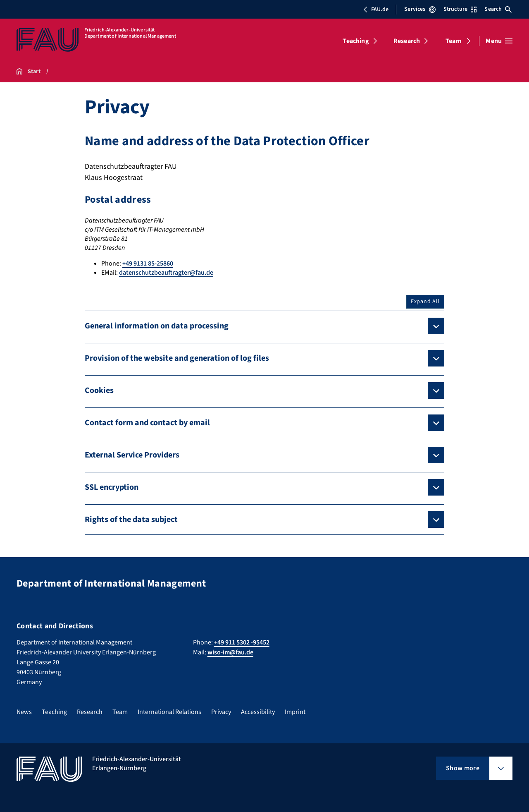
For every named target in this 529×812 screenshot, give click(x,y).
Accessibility (258, 712)
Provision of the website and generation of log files (177, 358)
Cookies (99, 390)
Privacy (221, 712)
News (24, 712)
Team (454, 41)
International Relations (169, 712)
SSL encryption (112, 487)
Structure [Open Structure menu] (460, 9)
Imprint (295, 712)
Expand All (425, 302)
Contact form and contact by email (147, 423)
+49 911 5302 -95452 (242, 642)
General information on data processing (157, 326)
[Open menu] (499, 41)
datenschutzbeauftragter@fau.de (166, 273)
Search (498, 9)
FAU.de (376, 10)
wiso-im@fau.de (230, 652)
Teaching (356, 41)
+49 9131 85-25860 (148, 263)
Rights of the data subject (131, 520)
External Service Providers (132, 455)
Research (407, 41)
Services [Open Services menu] (420, 9)
